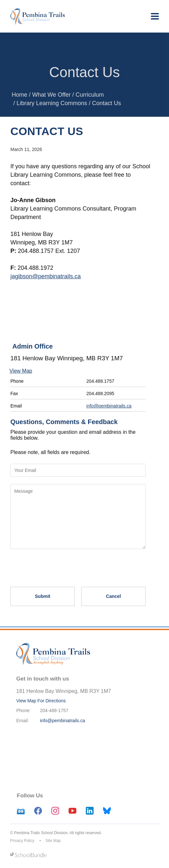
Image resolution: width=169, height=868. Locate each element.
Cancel (113, 596)
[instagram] (55, 811)
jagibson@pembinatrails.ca (45, 276)
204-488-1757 (54, 710)
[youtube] (72, 811)
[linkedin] (90, 811)
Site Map (53, 841)
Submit (42, 596)
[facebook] (38, 811)
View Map (21, 371)
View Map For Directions (41, 701)
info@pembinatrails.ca (109, 406)
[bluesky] (107, 811)
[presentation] (60, 565)
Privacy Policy (22, 841)
